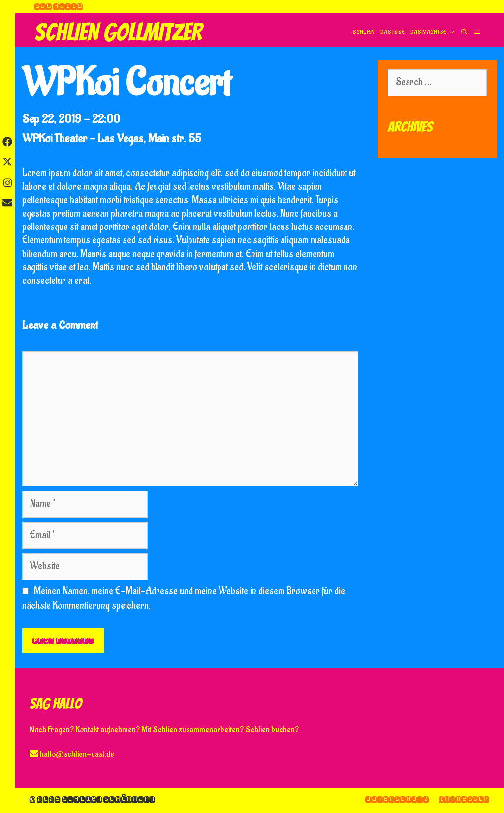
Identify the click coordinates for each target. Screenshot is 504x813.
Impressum (464, 799)
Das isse (393, 32)
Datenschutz (397, 799)
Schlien (363, 32)
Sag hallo (59, 6)
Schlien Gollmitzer (118, 32)
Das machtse (434, 33)
